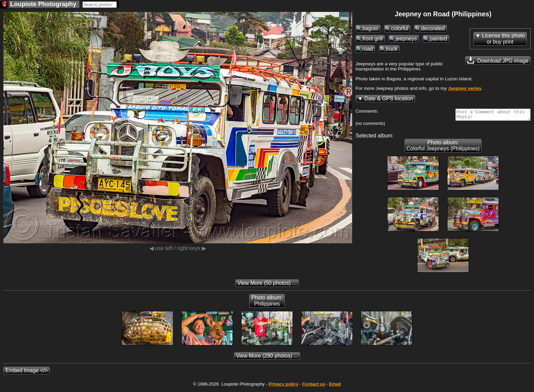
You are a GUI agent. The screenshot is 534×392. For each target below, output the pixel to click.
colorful (399, 28)
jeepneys (406, 39)
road (368, 49)
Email (335, 386)
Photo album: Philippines (267, 303)
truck (392, 49)
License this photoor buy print (503, 39)
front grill (373, 39)
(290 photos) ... (267, 358)
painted (438, 39)
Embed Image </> (27, 372)
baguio (370, 28)
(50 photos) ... (267, 285)
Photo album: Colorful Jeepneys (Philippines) (443, 148)
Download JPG (498, 60)
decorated (433, 28)
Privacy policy (283, 386)
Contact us (313, 386)
